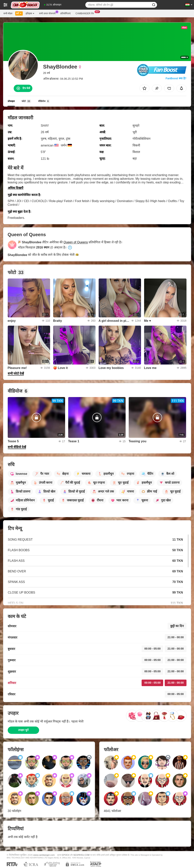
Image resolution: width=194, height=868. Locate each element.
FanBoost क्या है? (176, 78)
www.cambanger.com (44, 855)
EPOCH (66, 855)
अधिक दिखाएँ (16, 188)
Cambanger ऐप (86, 13)
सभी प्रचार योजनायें (48, 13)
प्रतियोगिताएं (66, 13)
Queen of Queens (76, 242)
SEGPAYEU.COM (81, 855)
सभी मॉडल (8, 13)
